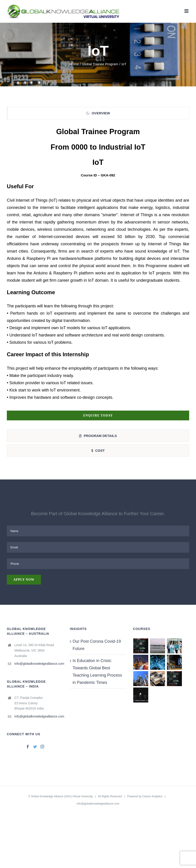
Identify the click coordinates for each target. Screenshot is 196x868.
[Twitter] (35, 747)
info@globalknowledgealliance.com (39, 664)
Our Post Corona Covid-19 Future (97, 645)
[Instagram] (42, 747)
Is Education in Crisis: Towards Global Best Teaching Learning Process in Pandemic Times (97, 672)
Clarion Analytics (152, 796)
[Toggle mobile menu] (187, 11)
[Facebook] (28, 747)
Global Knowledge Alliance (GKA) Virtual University (62, 796)
